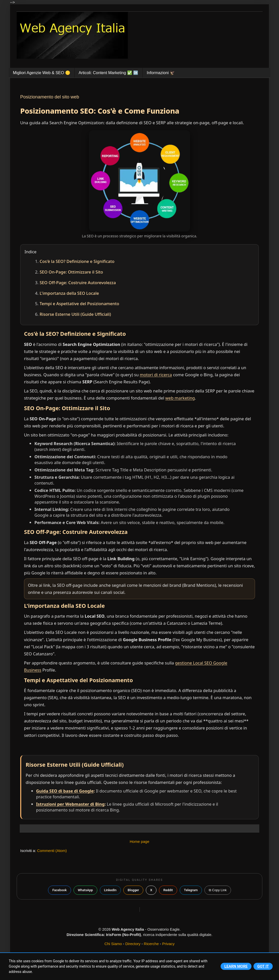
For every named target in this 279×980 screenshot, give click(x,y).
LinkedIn (110, 890)
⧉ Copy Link (218, 890)
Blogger (133, 890)
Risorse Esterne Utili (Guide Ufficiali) (75, 314)
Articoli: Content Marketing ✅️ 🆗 (109, 73)
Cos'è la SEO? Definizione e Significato (77, 261)
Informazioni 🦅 (161, 73)
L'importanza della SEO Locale (69, 293)
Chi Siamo (113, 944)
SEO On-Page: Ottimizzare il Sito (71, 272)
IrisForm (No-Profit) (123, 935)
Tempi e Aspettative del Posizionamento (79, 304)
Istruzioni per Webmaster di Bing (70, 804)
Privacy (168, 944)
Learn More (236, 966)
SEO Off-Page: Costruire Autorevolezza (78, 283)
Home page (139, 841)
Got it (263, 966)
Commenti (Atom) (52, 851)
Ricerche (151, 944)
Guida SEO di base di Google (65, 791)
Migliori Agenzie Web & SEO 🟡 (42, 73)
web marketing (180, 398)
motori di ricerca (156, 375)
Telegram (191, 890)
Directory (133, 944)
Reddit (168, 890)
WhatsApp (85, 890)
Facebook (60, 890)
